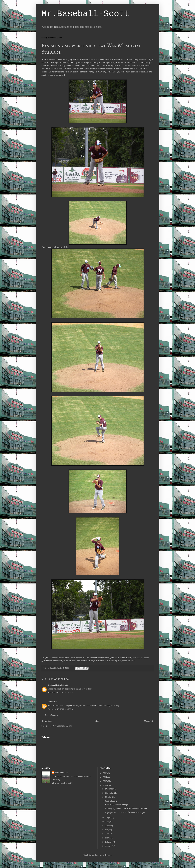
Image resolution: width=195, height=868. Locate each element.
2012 (105, 785)
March (108, 838)
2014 (105, 777)
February (109, 842)
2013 (105, 781)
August (108, 818)
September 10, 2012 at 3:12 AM (61, 693)
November (110, 793)
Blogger (108, 855)
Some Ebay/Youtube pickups (116, 805)
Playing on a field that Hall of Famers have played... (126, 812)
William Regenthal (56, 685)
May (107, 830)
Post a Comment (52, 715)
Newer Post (47, 721)
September (110, 801)
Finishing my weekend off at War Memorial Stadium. (126, 808)
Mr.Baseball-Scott (86, 14)
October (109, 797)
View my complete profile (62, 783)
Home (98, 721)
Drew (50, 702)
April (108, 834)
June (107, 826)
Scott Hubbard (61, 773)
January (109, 846)
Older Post (149, 721)
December (110, 789)
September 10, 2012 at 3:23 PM (61, 709)
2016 (105, 773)
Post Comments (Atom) (62, 726)
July (107, 822)
